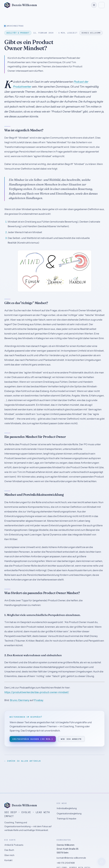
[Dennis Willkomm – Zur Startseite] (21, 5)
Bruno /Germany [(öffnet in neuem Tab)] (20, 700)
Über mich (9, 855)
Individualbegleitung (67, 808)
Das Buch (9, 850)
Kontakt (8, 860)
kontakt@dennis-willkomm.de (71, 858)
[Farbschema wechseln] (94, 5)
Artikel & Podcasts (14, 845)
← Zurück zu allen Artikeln (23, 761)
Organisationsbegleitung (69, 813)
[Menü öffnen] (102, 5)
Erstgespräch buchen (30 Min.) (33, 739)
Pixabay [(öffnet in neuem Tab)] (39, 700)
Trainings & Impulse (66, 819)
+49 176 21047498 (66, 863)
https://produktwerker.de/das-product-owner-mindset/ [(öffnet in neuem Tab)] (37, 692)
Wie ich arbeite (71, 739)
